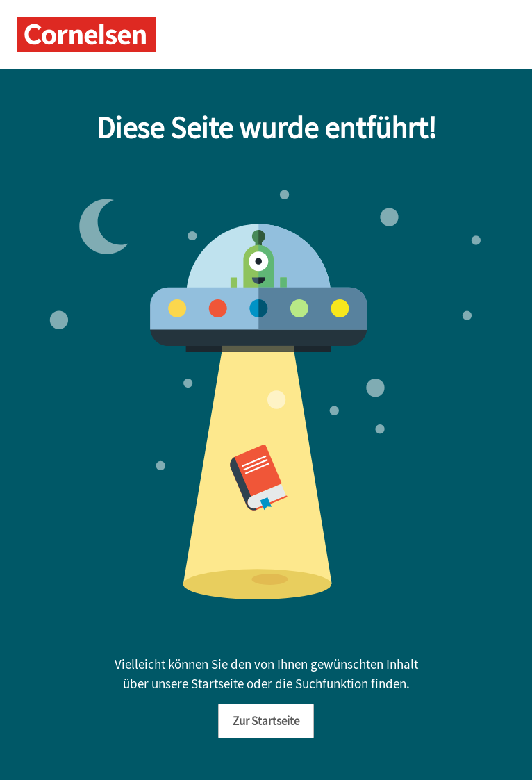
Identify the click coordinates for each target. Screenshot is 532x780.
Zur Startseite (266, 721)
